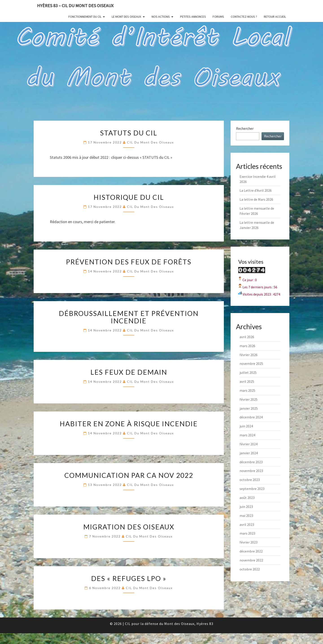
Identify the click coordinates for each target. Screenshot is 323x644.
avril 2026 (247, 337)
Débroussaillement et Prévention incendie (129, 317)
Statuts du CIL (129, 133)
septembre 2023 (252, 489)
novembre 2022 (251, 560)
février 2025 (249, 399)
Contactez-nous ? (244, 17)
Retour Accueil (275, 17)
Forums (218, 17)
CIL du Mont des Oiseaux (150, 142)
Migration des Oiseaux (129, 527)
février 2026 (249, 355)
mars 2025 (247, 390)
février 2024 (249, 444)
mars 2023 (247, 533)
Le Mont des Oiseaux (126, 17)
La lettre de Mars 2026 (256, 199)
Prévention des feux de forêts (129, 262)
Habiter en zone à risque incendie (129, 424)
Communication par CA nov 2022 (129, 475)
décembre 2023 (251, 462)
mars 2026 (247, 346)
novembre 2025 (251, 363)
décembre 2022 (251, 551)
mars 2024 (247, 435)
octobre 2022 (250, 569)
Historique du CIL (129, 197)
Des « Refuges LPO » (129, 578)
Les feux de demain (129, 372)
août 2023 (247, 498)
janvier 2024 (249, 453)
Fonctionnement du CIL (85, 17)
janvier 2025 (249, 408)
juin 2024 (246, 426)
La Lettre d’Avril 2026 (256, 190)
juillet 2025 (248, 372)
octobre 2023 (250, 480)
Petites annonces (193, 17)
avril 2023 (247, 524)
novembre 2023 (251, 471)
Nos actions (161, 17)
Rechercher (245, 128)
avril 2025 (247, 381)
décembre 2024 (251, 417)
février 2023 (249, 542)
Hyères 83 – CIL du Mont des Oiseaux (75, 5)
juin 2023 (246, 507)
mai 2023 (246, 516)
